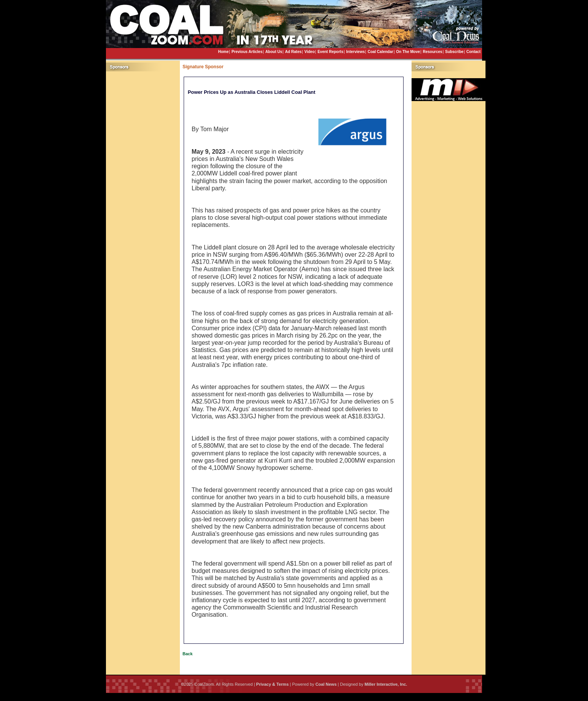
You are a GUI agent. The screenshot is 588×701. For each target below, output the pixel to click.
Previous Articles (247, 52)
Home (223, 52)
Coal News (326, 684)
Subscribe (454, 52)
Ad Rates (293, 52)
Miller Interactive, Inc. (386, 684)
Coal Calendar (381, 52)
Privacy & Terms (272, 684)
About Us (274, 52)
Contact (473, 52)
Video (310, 52)
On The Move (408, 52)
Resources (432, 52)
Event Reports (330, 52)
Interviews (355, 52)
